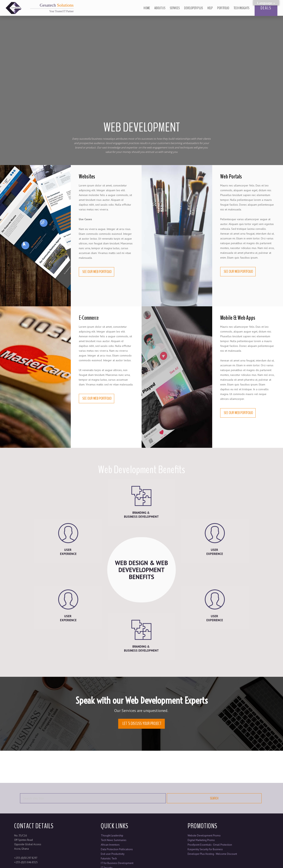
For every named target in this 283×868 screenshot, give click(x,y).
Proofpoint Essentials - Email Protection (210, 845)
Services (175, 8)
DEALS (266, 8)
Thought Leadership (112, 836)
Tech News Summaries (114, 840)
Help (210, 8)
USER (68, 552)
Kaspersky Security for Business (205, 849)
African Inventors (110, 845)
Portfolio (223, 8)
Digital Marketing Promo (201, 840)
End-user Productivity (113, 854)
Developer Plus (193, 8)
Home (147, 8)
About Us (160, 8)
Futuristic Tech (109, 859)
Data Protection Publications (117, 849)
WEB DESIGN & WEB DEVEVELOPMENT (141, 570)
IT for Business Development (117, 863)
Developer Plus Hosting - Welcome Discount (212, 854)
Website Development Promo (204, 836)
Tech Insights (241, 8)
